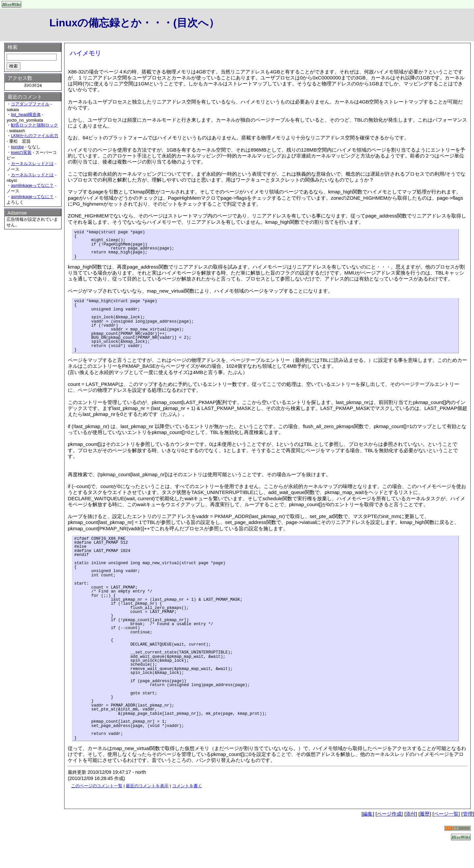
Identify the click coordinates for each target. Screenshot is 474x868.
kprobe (17, 147)
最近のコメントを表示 (147, 786)
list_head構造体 (26, 115)
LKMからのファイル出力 (34, 136)
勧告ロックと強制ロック (34, 125)
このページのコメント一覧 (97, 786)
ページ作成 (389, 814)
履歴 (425, 814)
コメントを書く (187, 786)
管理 (468, 814)
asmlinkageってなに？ (32, 185)
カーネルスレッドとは (32, 164)
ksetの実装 (21, 152)
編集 (368, 814)
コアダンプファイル (30, 104)
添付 (411, 814)
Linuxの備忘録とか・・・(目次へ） (134, 23)
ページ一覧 (446, 814)
